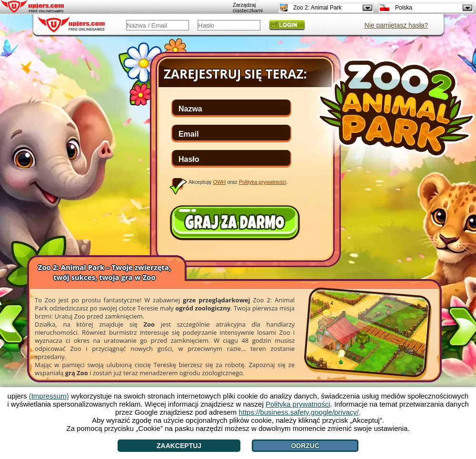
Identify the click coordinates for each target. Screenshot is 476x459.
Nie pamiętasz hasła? (397, 25)
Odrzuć (305, 446)
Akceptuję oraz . (238, 182)
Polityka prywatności (263, 182)
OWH (219, 182)
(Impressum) (49, 396)
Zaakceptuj (179, 446)
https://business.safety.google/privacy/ (298, 412)
